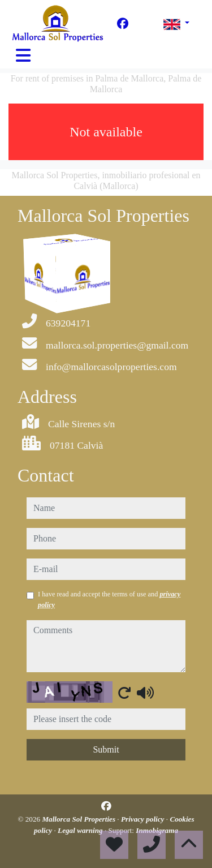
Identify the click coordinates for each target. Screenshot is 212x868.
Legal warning (81, 830)
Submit (106, 749)
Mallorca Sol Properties (79, 819)
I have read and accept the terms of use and (109, 599)
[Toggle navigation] (23, 55)
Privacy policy (144, 819)
